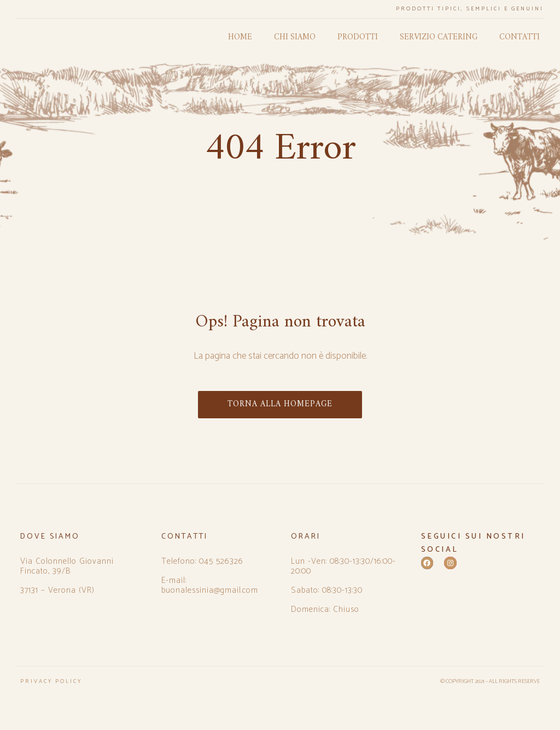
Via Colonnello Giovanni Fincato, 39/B (67, 567)
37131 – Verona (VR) (57, 591)
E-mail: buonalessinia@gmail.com (210, 586)
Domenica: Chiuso (325, 610)
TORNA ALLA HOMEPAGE (280, 404)
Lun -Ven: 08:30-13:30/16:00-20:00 (343, 567)
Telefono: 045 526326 (202, 562)
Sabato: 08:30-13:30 (327, 591)
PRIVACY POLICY (51, 681)
